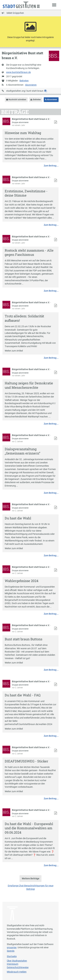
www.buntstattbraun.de (18, 72)
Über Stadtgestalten (17, 961)
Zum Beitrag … (51, 166)
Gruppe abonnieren (20, 122)
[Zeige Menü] (54, 5)
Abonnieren (31, 85)
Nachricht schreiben (16, 100)
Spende (11, 951)
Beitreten (24, 81)
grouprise (12, 947)
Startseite (12, 956)
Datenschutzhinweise (18, 967)
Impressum (13, 964)
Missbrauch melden (17, 972)
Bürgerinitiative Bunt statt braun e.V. (31, 119)
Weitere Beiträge (31, 878)
